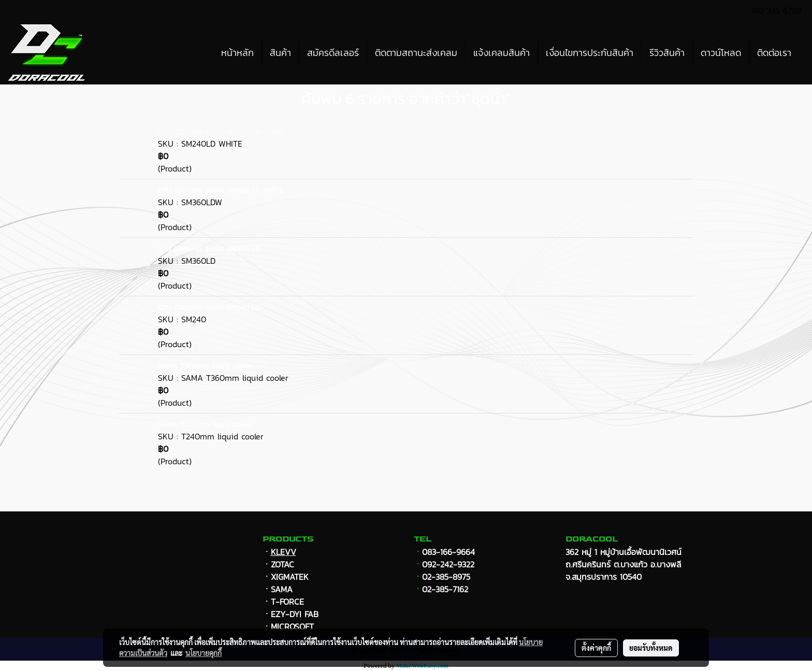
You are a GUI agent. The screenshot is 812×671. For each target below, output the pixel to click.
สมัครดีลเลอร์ (333, 53)
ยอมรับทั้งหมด (651, 648)
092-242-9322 (448, 564)
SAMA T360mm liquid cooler (205, 366)
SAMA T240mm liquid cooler (205, 425)
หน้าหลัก (237, 53)
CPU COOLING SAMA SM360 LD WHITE (221, 190)
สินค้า (280, 53)
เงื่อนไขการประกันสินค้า (590, 53)
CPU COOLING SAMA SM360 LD (209, 249)
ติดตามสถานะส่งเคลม (416, 53)
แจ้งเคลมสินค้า (502, 53)
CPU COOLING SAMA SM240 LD (209, 308)
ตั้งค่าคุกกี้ (596, 648)
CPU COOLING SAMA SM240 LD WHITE (221, 132)
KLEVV (284, 552)
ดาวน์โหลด (721, 53)
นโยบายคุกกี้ (204, 653)
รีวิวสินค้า (667, 53)
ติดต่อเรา (774, 53)
